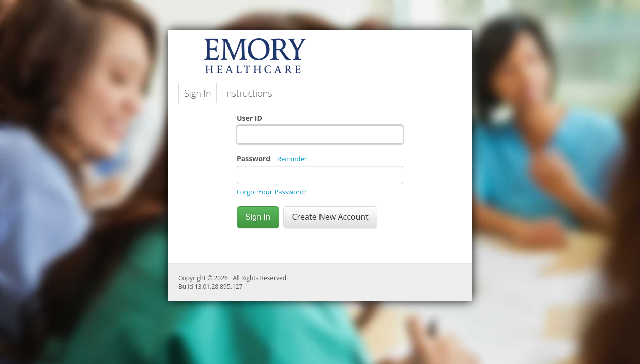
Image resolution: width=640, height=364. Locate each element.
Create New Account (330, 217)
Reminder (292, 159)
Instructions (248, 93)
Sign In (198, 93)
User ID (249, 118)
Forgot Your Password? (272, 192)
